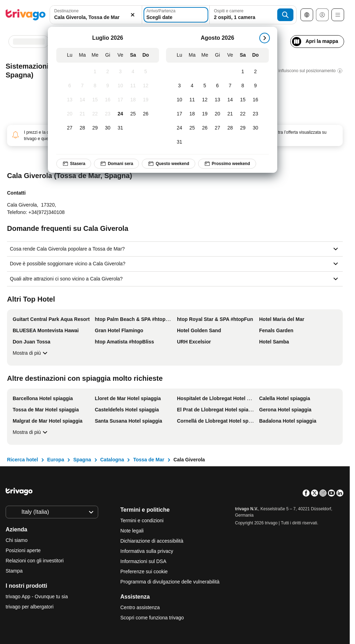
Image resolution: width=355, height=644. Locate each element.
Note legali (132, 531)
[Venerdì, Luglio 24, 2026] (120, 114)
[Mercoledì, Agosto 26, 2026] (205, 128)
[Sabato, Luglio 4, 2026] (133, 72)
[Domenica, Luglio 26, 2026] (146, 114)
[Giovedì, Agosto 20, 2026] (217, 114)
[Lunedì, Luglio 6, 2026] (70, 86)
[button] (96, 15)
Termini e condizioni (142, 520)
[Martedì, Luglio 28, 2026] (82, 128)
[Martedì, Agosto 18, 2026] (192, 114)
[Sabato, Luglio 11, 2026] (133, 86)
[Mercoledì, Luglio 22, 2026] (95, 114)
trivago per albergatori (30, 607)
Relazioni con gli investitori (35, 561)
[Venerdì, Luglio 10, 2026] (120, 86)
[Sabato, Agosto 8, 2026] (243, 86)
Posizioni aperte (23, 550)
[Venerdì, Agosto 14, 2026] (230, 100)
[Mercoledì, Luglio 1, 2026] (95, 72)
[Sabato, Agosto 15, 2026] (243, 100)
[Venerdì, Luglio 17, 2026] (120, 100)
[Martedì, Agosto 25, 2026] (192, 128)
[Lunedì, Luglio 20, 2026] (70, 114)
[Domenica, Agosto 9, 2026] (255, 86)
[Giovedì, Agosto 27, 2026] (217, 128)
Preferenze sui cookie (145, 572)
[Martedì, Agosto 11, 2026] (192, 100)
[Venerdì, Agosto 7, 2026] (230, 86)
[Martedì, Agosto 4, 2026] (192, 86)
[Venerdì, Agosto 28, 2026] (230, 128)
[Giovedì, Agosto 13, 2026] (217, 100)
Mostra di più (31, 353)
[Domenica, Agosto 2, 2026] (255, 72)
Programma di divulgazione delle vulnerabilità (170, 582)
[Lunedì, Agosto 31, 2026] (179, 142)
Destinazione (66, 11)
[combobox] (96, 15)
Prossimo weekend (227, 164)
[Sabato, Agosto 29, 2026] (243, 128)
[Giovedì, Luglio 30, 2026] (108, 128)
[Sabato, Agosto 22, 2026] (243, 114)
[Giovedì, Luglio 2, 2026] (108, 72)
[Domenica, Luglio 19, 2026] (146, 100)
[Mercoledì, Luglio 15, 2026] (95, 100)
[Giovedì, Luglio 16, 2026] (108, 100)
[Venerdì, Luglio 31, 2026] (120, 128)
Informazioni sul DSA (143, 561)
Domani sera (116, 164)
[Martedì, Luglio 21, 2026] (82, 114)
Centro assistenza (140, 607)
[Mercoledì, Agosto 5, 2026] (205, 86)
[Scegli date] (176, 15)
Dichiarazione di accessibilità (152, 541)
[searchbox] (96, 17)
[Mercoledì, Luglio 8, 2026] (95, 86)
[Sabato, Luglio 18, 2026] (133, 100)
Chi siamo (17, 540)
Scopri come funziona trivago (152, 618)
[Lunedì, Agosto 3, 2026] (179, 86)
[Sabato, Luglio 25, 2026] (133, 114)
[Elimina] (133, 15)
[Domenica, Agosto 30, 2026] (255, 128)
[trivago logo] (26, 15)
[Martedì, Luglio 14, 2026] (82, 100)
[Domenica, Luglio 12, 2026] (146, 86)
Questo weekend (168, 164)
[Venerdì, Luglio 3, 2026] (120, 72)
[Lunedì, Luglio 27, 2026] (70, 128)
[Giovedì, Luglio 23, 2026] (108, 114)
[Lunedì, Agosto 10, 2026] (179, 100)
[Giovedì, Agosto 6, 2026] (217, 86)
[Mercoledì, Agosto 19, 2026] (205, 114)
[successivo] (265, 38)
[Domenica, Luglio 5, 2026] (146, 72)
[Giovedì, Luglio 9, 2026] (108, 86)
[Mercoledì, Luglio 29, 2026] (95, 128)
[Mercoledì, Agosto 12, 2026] (205, 100)
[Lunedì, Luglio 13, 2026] (70, 100)
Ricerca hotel (23, 460)
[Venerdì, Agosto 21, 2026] (230, 114)
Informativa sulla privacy (147, 551)
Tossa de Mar (148, 460)
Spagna (82, 460)
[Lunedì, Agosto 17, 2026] (179, 114)
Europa (56, 460)
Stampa (14, 571)
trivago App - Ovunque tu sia (37, 596)
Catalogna (112, 460)
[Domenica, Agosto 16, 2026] (255, 100)
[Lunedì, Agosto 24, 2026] (179, 128)
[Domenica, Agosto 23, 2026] (255, 114)
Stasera (74, 164)
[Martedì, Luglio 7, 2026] (82, 86)
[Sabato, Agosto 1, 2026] (243, 72)
